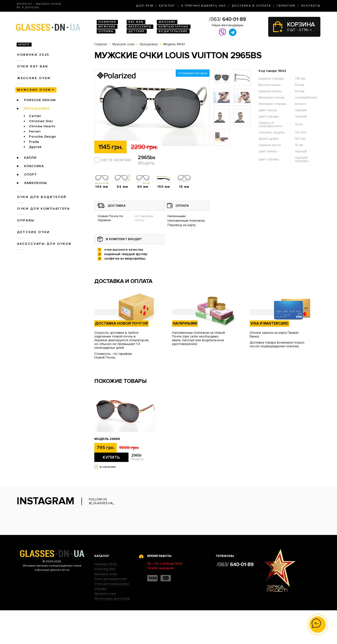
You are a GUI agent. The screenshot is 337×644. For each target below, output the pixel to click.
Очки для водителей (42, 197)
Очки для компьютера (44, 209)
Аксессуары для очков (44, 244)
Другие (35, 147)
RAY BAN (136, 22)
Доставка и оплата (252, 6)
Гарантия (286, 6)
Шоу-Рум (145, 6)
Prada (34, 142)
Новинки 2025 (33, 55)
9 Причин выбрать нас (204, 6)
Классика (34, 166)
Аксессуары (140, 27)
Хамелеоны (36, 183)
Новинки (107, 22)
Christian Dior (41, 121)
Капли (30, 158)
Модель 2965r (107, 439)
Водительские (173, 31)
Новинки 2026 (106, 598)
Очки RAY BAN (33, 66)
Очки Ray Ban (105, 603)
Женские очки (34, 78)
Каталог (167, 6)
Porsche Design (40, 100)
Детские (137, 31)
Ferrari (35, 131)
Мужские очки (34, 90)
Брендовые (37, 108)
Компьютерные (174, 27)
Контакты (311, 6)
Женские (167, 22)
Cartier (35, 116)
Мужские (107, 27)
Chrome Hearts (42, 126)
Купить (111, 457)
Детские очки (33, 232)
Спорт (30, 174)
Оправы (106, 31)
